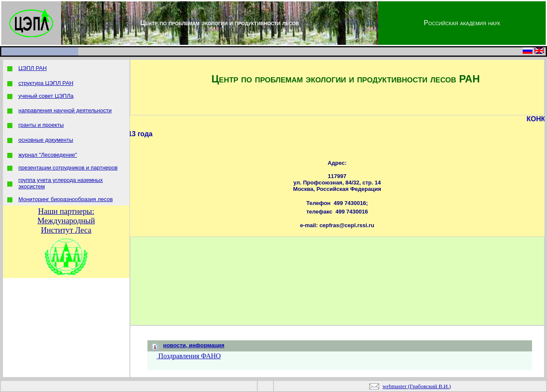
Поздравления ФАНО (189, 356)
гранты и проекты (41, 125)
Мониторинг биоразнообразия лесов (66, 199)
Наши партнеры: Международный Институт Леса (66, 221)
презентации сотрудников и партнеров (68, 168)
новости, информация (194, 345)
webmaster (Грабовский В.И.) (417, 386)
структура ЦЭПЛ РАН (46, 83)
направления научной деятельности (65, 110)
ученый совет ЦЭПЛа (46, 96)
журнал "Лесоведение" (48, 155)
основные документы (46, 140)
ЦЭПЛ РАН (32, 68)
